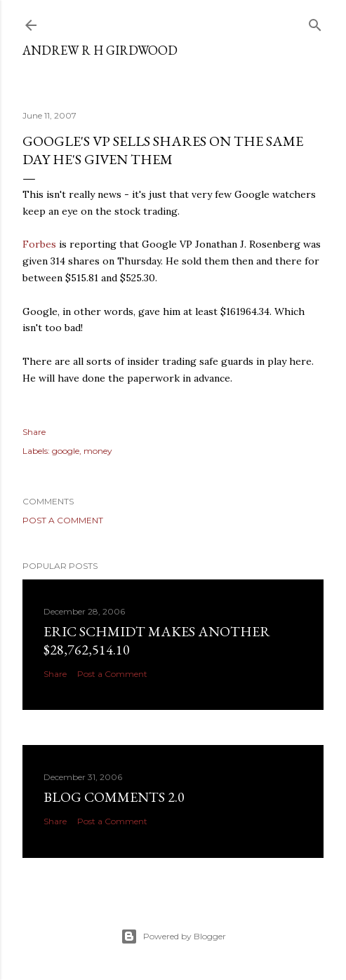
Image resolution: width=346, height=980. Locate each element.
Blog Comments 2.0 (114, 797)
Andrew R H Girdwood (100, 50)
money (98, 451)
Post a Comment (63, 520)
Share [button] (34, 432)
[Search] (315, 22)
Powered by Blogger (173, 937)
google (66, 451)
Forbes (39, 244)
